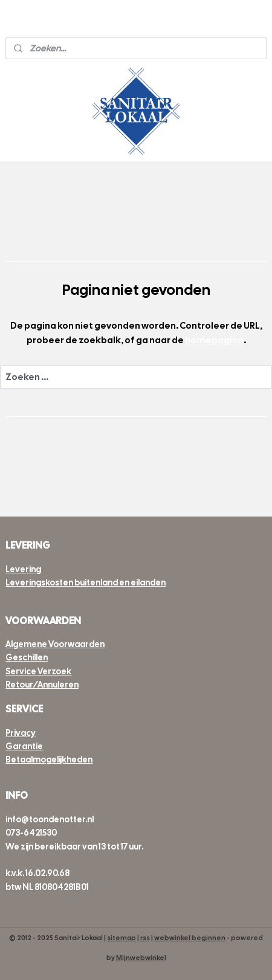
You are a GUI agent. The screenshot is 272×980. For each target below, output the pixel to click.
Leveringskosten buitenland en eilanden (86, 582)
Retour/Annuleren (42, 685)
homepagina (214, 340)
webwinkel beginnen (190, 938)
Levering (23, 569)
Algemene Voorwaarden (55, 644)
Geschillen (27, 657)
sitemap (121, 938)
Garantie (24, 746)
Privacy (21, 733)
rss (145, 938)
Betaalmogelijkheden (49, 759)
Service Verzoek (38, 671)
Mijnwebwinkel (141, 958)
